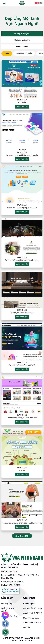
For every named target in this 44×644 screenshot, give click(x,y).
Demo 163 (22, 103)
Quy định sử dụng (31, 618)
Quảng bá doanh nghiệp (9, 610)
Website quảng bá (22, 40)
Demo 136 (22, 471)
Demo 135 (22, 418)
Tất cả (7, 53)
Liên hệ (27, 627)
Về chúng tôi (29, 604)
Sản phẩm (7, 598)
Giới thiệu (29, 598)
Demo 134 (22, 366)
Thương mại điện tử (22, 34)
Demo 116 (22, 208)
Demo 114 (22, 156)
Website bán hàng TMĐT (9, 617)
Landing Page (22, 46)
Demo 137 (22, 524)
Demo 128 (22, 261)
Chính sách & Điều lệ (33, 613)
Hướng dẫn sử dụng (33, 608)
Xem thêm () (22, 536)
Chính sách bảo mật (32, 623)
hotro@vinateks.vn (16, 582)
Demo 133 (22, 313)
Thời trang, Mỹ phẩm (24, 53)
